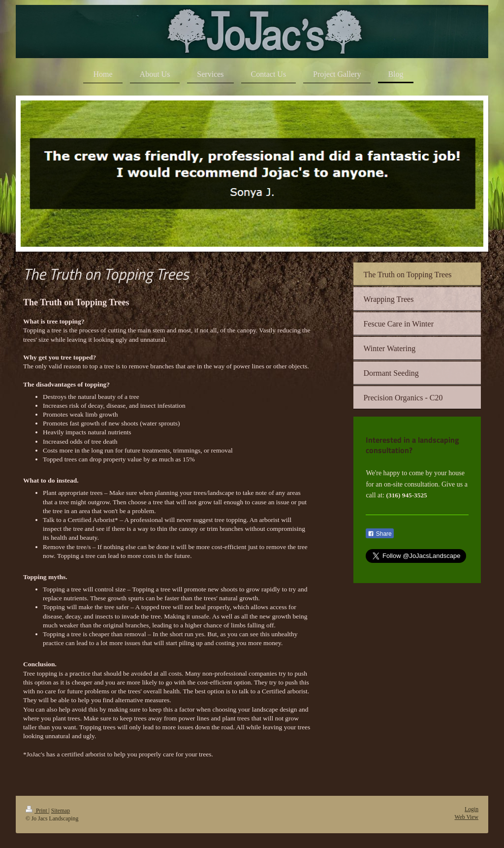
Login (472, 809)
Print (37, 811)
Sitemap (61, 811)
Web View (467, 817)
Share (379, 534)
